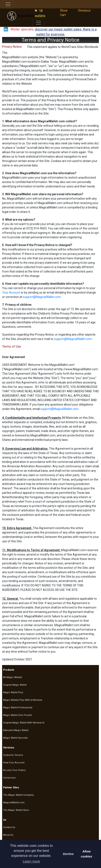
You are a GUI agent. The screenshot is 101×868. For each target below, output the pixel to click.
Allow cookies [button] (87, 854)
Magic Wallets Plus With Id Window (23, 700)
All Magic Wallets (13, 677)
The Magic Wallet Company (18, 795)
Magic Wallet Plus (13, 692)
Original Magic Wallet (15, 685)
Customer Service (13, 755)
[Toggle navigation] (8, 4)
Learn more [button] (31, 861)
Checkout (84, 11)
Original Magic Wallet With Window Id (24, 723)
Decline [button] (68, 854)
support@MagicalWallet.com (42, 297)
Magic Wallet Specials (15, 738)
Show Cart (64, 13)
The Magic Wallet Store (16, 810)
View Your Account (14, 763)
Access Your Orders (14, 770)
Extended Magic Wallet (16, 730)
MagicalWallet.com (25, 16)
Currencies (9, 778)
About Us (8, 835)
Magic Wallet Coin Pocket (17, 715)
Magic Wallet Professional (18, 708)
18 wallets (41, 13)
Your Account (11, 292)
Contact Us (9, 827)
